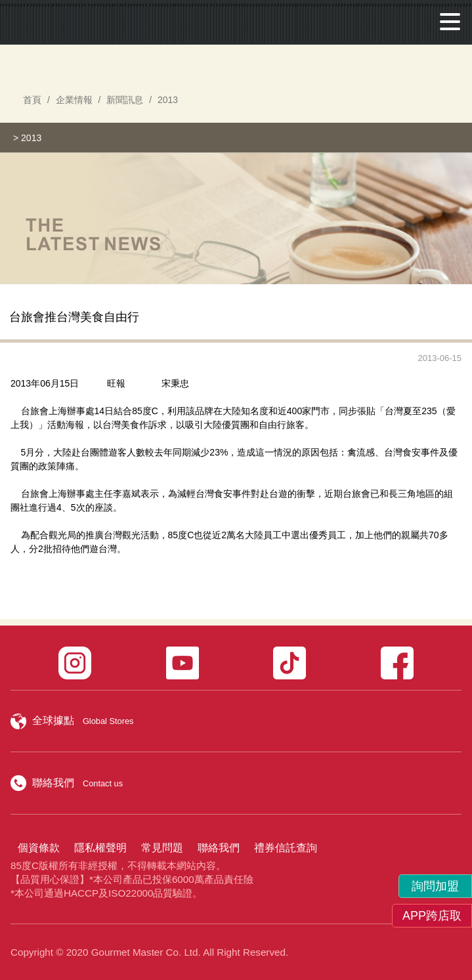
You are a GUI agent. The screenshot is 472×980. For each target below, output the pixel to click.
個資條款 (39, 848)
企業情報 (74, 100)
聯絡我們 (219, 848)
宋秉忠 (175, 383)
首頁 (32, 100)
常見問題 (162, 848)
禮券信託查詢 (286, 848)
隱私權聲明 (100, 848)
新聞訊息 (125, 100)
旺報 (116, 383)
